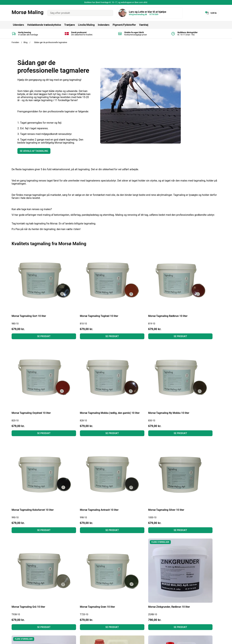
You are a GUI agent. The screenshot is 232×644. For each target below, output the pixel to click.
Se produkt (36, 321)
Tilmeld (215, 612)
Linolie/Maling (86, 25)
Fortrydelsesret (67, 607)
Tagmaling (112, 602)
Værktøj (144, 25)
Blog (25, 42)
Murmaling (112, 611)
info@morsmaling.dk (138, 14)
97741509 (154, 14)
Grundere (111, 620)
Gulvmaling (113, 615)
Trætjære (70, 25)
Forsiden (15, 42)
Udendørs (18, 25)
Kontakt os (65, 620)
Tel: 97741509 (20, 611)
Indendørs (104, 25)
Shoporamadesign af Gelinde (204, 639)
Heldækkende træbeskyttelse (44, 25)
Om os (63, 615)
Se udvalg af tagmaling (34, 151)
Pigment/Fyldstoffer (124, 25)
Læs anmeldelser (69, 611)
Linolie (110, 607)
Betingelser (65, 602)
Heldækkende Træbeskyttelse (123, 598)
